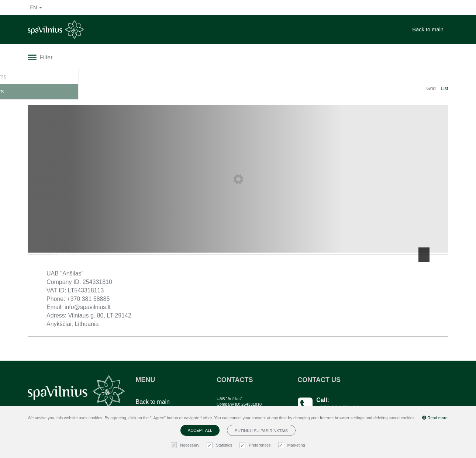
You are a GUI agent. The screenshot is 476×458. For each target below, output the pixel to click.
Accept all (200, 430)
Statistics (220, 445)
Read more (435, 418)
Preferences (256, 445)
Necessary (186, 445)
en (36, 7)
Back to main (428, 30)
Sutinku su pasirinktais (261, 431)
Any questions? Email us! (349, 399)
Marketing (293, 445)
